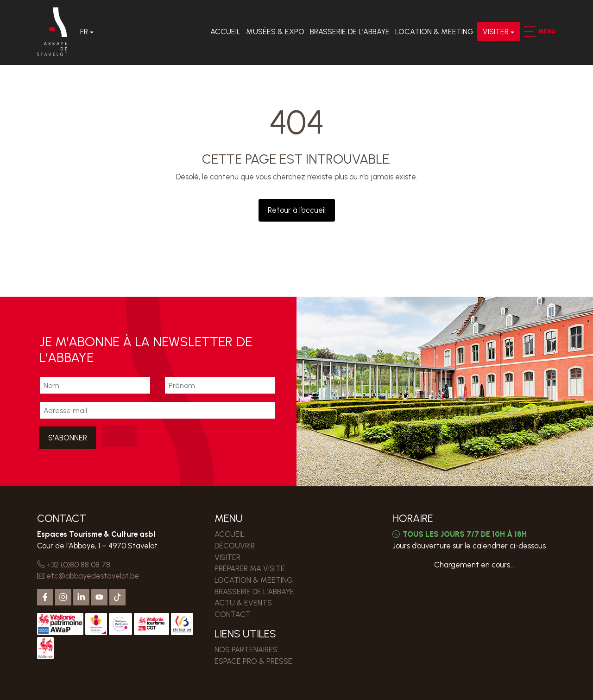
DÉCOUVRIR (235, 546)
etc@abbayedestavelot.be (88, 576)
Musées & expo (275, 32)
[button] (529, 32)
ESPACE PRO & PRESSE (253, 661)
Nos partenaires (246, 649)
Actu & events (243, 603)
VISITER (496, 32)
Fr (84, 32)
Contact (233, 614)
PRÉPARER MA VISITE (250, 568)
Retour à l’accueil (297, 210)
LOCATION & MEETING (434, 32)
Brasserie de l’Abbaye (350, 32)
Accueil (225, 32)
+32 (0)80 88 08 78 (74, 565)
